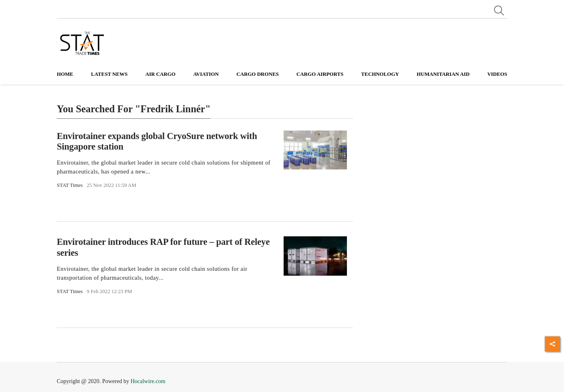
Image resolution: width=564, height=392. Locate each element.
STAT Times (70, 185)
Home (65, 74)
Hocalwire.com (148, 381)
